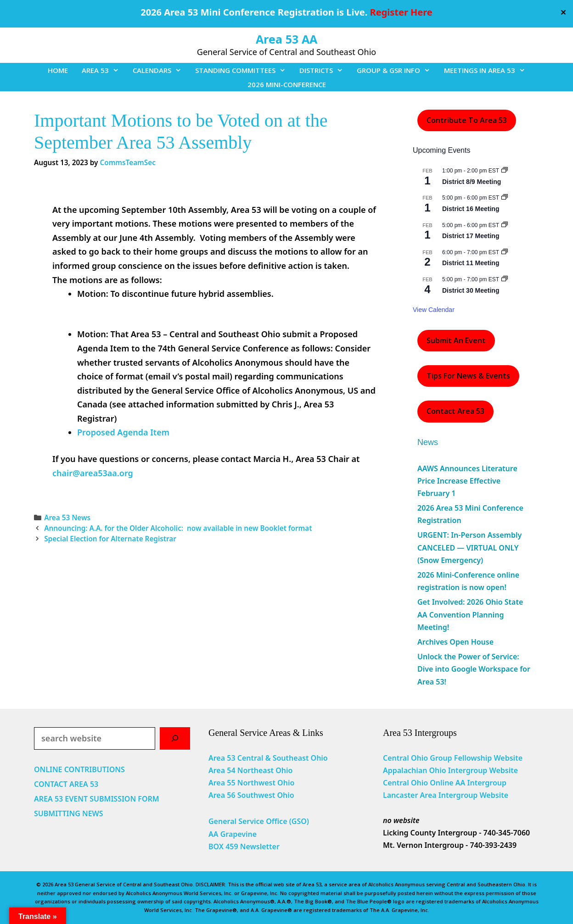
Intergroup (487, 783)
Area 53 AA (286, 39)
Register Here (401, 12)
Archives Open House (455, 642)
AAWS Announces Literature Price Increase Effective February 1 (467, 481)
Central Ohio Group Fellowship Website (453, 758)
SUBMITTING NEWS (69, 813)
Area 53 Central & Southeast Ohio (268, 758)
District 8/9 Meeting (472, 182)
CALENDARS (160, 70)
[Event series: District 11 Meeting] (505, 252)
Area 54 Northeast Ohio (250, 770)
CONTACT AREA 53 (66, 784)
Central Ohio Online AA (425, 783)
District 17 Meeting (471, 236)
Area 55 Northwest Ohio (251, 783)
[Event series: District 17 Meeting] (505, 225)
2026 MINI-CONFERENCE (287, 84)
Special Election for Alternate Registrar (111, 539)
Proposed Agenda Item (123, 432)
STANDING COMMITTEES (244, 70)
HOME (58, 70)
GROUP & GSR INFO (397, 70)
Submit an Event (456, 340)
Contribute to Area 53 (467, 120)
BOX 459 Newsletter (244, 846)
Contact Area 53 (455, 411)
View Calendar (434, 310)
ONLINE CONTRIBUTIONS (79, 769)
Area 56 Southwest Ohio (251, 795)
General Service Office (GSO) (259, 821)
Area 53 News (67, 518)
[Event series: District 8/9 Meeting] (505, 171)
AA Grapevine (233, 834)
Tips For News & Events (468, 376)
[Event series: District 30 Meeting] (505, 279)
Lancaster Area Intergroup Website (446, 795)
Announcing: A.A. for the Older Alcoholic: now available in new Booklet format (178, 528)
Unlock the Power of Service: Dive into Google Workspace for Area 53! (474, 669)
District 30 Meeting (471, 290)
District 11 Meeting (471, 263)
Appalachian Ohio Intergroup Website (450, 770)
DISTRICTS (325, 70)
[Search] (175, 738)
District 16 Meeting (471, 209)
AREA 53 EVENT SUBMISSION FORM (97, 799)
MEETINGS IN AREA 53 (488, 70)
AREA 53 (104, 70)
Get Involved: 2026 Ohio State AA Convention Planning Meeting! (470, 614)
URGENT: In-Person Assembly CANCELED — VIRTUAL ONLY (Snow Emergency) (469, 547)
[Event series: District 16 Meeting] (505, 198)
